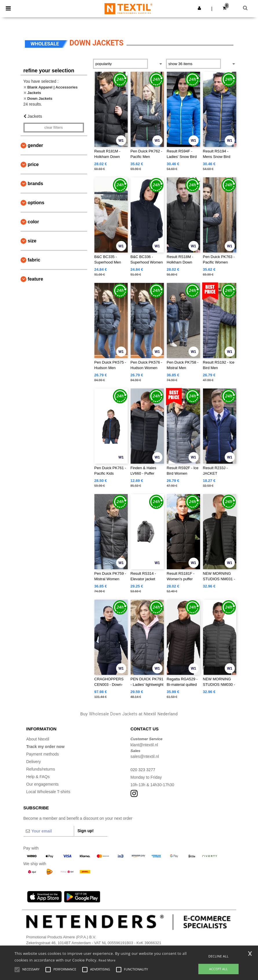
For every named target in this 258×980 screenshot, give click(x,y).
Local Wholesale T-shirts (48, 792)
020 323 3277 (143, 770)
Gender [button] (35, 145)
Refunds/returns (41, 769)
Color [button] (33, 222)
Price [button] (33, 164)
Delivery (34, 762)
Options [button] (36, 203)
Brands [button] (35, 184)
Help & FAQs (38, 777)
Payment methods (43, 754)
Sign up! (86, 831)
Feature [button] (35, 279)
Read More (107, 960)
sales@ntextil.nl (145, 756)
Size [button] (32, 241)
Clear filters (54, 128)
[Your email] (49, 831)
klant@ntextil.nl (144, 745)
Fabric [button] (34, 260)
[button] (199, 8)
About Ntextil (38, 739)
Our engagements (43, 784)
